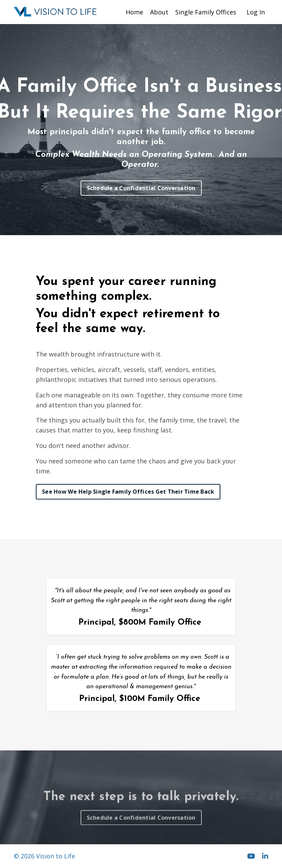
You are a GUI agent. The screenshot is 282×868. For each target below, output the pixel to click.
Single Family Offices (206, 12)
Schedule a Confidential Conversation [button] (141, 188)
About (159, 12)
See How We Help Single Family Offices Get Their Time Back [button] (128, 492)
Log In (256, 12)
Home (134, 12)
